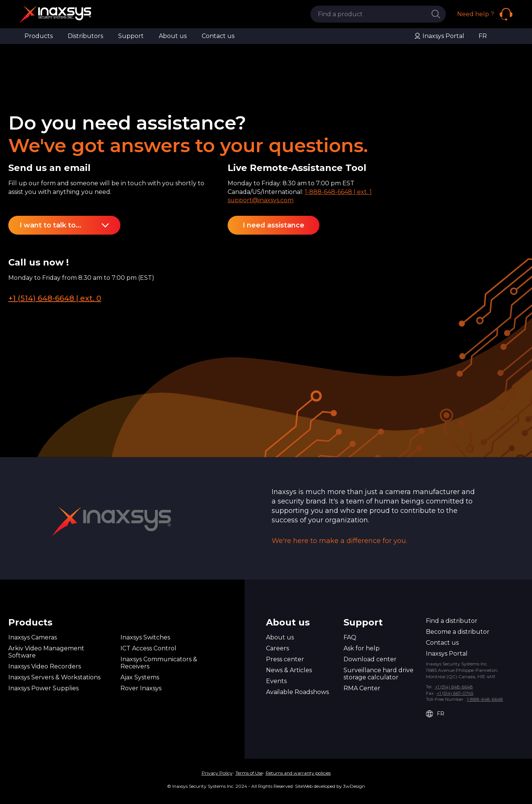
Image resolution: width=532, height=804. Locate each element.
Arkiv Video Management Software (46, 652)
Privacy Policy (217, 773)
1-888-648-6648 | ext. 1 (338, 192)
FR (483, 36)
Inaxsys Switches (145, 637)
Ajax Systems (140, 677)
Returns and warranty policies (298, 773)
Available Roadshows (297, 692)
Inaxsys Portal (439, 36)
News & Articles (289, 670)
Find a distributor (452, 621)
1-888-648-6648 (485, 699)
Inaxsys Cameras (33, 637)
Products (39, 36)
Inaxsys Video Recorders (45, 666)
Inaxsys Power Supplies (43, 688)
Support (131, 36)
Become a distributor (458, 632)
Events (276, 681)
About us (173, 36)
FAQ (350, 637)
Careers (277, 648)
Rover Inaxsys (141, 688)
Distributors (85, 36)
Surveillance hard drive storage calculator (378, 674)
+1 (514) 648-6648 (454, 687)
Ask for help (362, 648)
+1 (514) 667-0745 (455, 693)
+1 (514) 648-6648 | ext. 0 (55, 298)
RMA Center (362, 688)
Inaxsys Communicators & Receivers (159, 663)
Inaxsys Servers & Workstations (54, 677)
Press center (285, 659)
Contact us (218, 36)
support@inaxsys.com (261, 200)
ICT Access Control (148, 648)
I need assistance (274, 225)
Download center (370, 659)
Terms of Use (249, 773)
